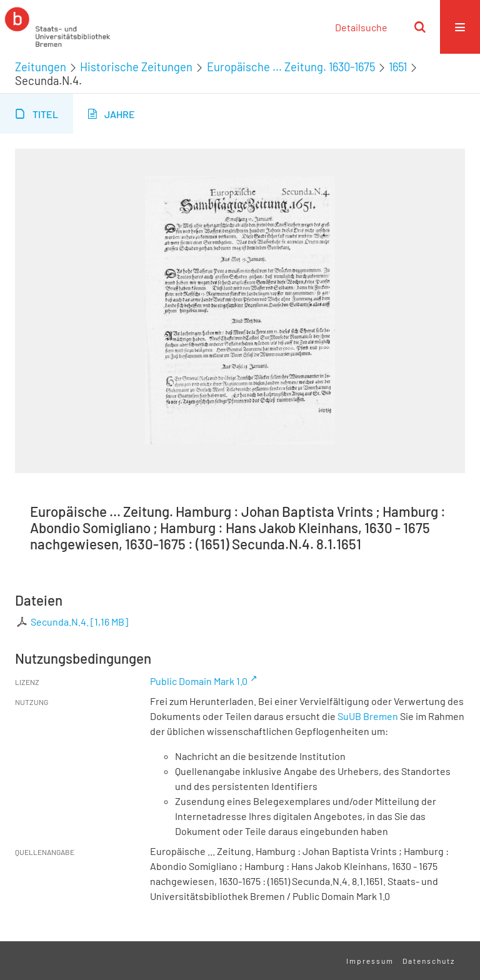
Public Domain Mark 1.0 (199, 681)
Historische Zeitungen (136, 67)
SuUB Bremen (368, 716)
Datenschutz (429, 961)
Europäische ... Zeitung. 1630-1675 (291, 67)
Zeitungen (41, 67)
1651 (398, 67)
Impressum (370, 961)
